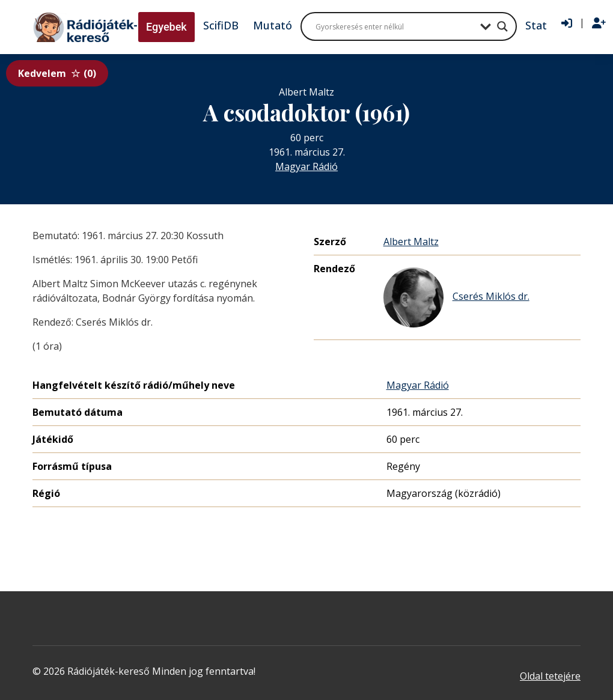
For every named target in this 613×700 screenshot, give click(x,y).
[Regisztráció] (599, 23)
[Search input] (395, 26)
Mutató (273, 25)
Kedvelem (57, 73)
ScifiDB (221, 25)
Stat (536, 25)
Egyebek (166, 27)
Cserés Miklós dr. (456, 297)
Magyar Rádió (306, 166)
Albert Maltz (411, 242)
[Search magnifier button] (502, 26)
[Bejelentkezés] (567, 23)
